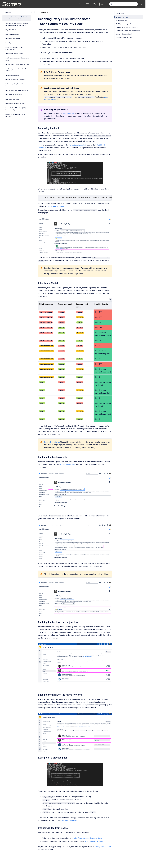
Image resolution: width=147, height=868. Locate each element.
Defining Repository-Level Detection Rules (16, 85)
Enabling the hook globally (124, 24)
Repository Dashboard (12, 34)
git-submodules (68, 113)
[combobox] (123, 4)
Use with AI (45, 12)
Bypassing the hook (122, 17)
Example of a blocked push (124, 34)
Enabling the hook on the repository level (128, 31)
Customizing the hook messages (15, 80)
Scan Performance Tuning (94, 841)
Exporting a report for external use (16, 43)
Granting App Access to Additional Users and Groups (17, 70)
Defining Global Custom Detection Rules (17, 64)
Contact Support (79, 4)
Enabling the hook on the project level (127, 27)
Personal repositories (52, 442)
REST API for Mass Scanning (14, 95)
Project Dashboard (11, 30)
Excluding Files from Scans (124, 37)
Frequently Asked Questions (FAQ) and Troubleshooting (17, 109)
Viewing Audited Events (12, 75)
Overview (8, 13)
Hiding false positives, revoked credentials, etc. (14, 48)
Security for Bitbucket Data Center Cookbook (15, 115)
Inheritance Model (121, 20)
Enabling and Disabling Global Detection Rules (17, 59)
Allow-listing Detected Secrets (14, 54)
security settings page (67, 464)
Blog (95, 4)
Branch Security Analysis (13, 39)
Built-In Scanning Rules (12, 99)
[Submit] (111, 4)
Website (89, 4)
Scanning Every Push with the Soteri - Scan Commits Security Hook (16, 18)
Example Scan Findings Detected (15, 104)
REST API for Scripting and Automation (17, 90)
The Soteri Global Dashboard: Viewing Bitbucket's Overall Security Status (17, 24)
